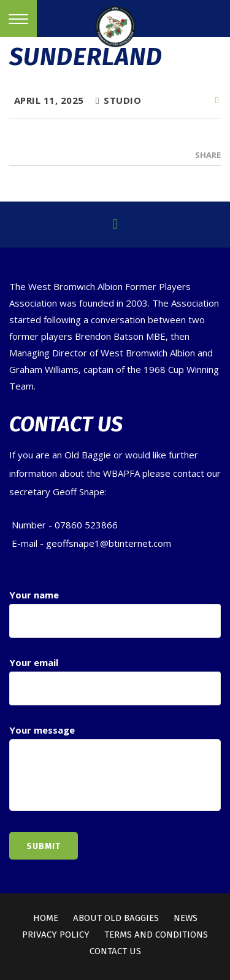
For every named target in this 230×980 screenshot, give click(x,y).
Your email (115, 681)
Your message (115, 769)
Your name (115, 613)
